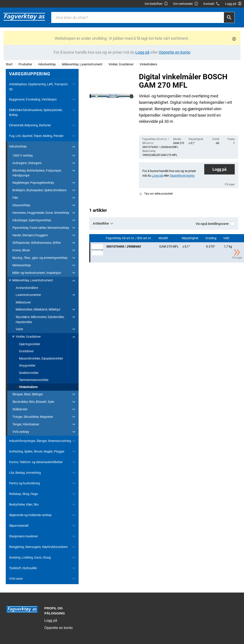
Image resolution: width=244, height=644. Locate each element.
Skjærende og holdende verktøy (30, 515)
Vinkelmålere (148, 64)
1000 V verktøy (23, 155)
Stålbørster (20, 409)
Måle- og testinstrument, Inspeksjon (37, 273)
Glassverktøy (21, 205)
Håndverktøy (47, 64)
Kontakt (212, 4)
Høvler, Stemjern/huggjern (30, 235)
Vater (19, 329)
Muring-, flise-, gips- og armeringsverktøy (40, 258)
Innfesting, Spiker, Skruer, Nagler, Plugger (37, 451)
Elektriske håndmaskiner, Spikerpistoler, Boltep (36, 112)
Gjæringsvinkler (30, 344)
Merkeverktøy (22, 265)
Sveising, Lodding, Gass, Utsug (30, 557)
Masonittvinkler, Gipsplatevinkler (41, 358)
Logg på (219, 169)
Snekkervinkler (29, 373)
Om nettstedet (186, 4)
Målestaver (23, 302)
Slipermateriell (19, 526)
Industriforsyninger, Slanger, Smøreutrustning (40, 441)
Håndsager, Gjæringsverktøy (32, 220)
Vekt (227, 238)
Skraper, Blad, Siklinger (28, 394)
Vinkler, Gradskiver (121, 64)
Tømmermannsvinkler (34, 380)
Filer (15, 198)
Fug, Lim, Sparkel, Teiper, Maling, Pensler (36, 136)
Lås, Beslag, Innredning (25, 473)
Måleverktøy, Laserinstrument (82, 64)
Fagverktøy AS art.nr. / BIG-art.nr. (129, 238)
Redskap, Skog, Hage (23, 494)
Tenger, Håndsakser (26, 424)
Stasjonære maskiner (24, 536)
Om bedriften (156, 4)
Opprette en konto (59, 628)
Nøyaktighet (190, 238)
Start (9, 64)
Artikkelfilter (101, 224)
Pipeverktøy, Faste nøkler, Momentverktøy (41, 228)
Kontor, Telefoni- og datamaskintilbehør (36, 462)
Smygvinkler (27, 366)
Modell (163, 238)
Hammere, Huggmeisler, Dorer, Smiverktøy (41, 213)
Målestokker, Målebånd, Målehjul (38, 309)
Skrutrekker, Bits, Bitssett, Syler (33, 402)
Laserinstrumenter (28, 295)
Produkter (25, 64)
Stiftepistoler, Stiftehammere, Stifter (37, 243)
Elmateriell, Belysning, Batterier (30, 125)
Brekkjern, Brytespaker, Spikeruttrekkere (39, 190)
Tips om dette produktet (156, 194)
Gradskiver (26, 351)
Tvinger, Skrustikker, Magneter (33, 417)
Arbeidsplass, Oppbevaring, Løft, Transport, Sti (39, 87)
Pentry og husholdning (25, 483)
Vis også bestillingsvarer (215, 224)
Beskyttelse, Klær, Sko (24, 504)
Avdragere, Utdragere (27, 163)
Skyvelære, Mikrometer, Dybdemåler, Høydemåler (40, 319)
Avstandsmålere (27, 288)
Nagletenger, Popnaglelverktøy (33, 183)
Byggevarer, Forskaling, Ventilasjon (33, 99)
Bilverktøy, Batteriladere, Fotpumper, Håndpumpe (37, 173)
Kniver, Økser (21, 250)
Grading (211, 238)
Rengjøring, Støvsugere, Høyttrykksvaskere (38, 547)
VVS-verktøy (21, 432)
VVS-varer (16, 579)
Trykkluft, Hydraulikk (23, 568)
